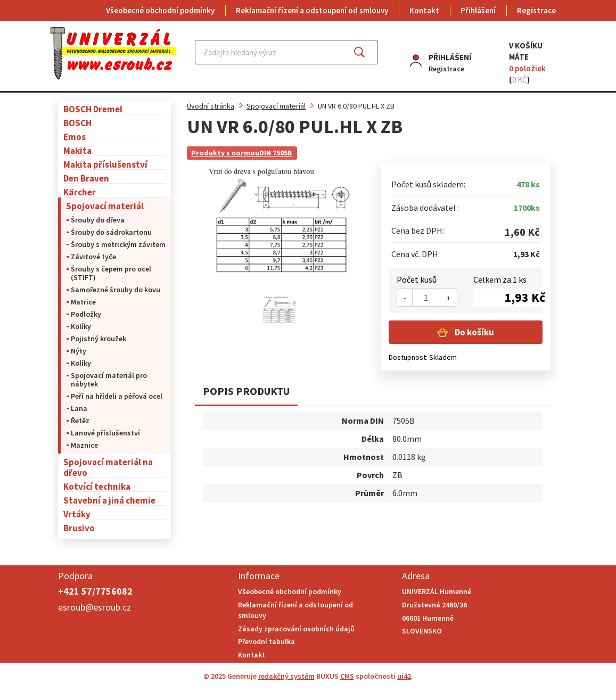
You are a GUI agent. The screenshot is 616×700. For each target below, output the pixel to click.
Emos (75, 137)
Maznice (84, 445)
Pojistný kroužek (98, 339)
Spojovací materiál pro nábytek (109, 380)
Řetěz (80, 421)
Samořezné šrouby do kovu (116, 290)
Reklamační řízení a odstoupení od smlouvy (312, 10)
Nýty (79, 351)
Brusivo (79, 528)
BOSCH (77, 123)
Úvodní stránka (211, 106)
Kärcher (80, 192)
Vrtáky (77, 514)
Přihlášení (478, 10)
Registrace (536, 10)
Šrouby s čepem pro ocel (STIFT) (111, 273)
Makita (77, 150)
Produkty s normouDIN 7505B (242, 153)
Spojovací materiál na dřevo (108, 467)
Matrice (83, 302)
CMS (347, 676)
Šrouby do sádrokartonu (111, 232)
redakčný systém (286, 676)
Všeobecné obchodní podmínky (160, 10)
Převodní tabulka (266, 641)
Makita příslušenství (105, 164)
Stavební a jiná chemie (109, 500)
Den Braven (86, 178)
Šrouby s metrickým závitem (118, 244)
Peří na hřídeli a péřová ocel (117, 396)
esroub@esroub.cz (95, 607)
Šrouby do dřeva (98, 220)
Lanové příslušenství (105, 433)
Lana (79, 408)
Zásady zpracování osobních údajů (296, 629)
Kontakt (424, 10)
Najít (368, 52)
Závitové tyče (93, 257)
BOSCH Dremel (93, 109)
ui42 (404, 676)
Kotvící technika (97, 486)
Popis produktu (246, 391)
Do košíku (474, 332)
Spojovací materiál (105, 206)
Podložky (86, 314)
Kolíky (81, 326)
